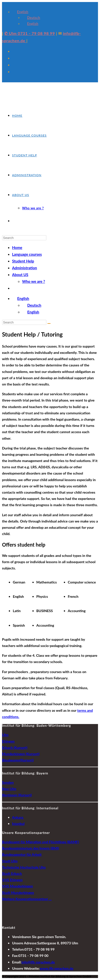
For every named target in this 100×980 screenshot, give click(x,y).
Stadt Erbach (12, 873)
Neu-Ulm (9, 789)
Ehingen (8, 741)
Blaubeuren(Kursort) (18, 760)
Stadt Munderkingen (18, 893)
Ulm (5, 735)
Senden (8, 782)
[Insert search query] (24, 238)
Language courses (27, 254)
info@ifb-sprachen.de (38, 962)
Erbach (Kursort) (15, 747)
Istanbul (18, 824)
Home (17, 247)
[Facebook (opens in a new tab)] (14, 58)
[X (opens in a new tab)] (14, 51)
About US (20, 275)
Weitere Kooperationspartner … (27, 899)
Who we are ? (34, 281)
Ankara (18, 817)
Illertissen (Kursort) (17, 795)
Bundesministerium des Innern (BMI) (31, 848)
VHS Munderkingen (17, 886)
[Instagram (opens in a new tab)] (14, 65)
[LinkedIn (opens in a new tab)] (14, 72)
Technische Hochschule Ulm (24, 867)
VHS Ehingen (12, 880)
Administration (24, 268)
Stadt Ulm (10, 861)
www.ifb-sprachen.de (57, 968)
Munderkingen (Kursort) (21, 754)
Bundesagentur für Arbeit (22, 854)
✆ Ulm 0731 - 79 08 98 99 (30, 33)
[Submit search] (49, 323)
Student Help (23, 261)
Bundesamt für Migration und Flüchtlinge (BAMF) (40, 842)
